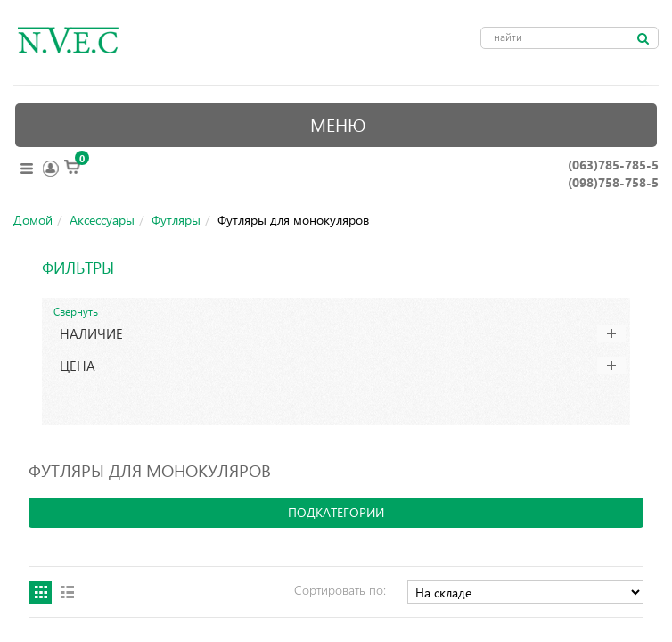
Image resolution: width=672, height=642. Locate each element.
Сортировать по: (340, 590)
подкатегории (336, 512)
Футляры (176, 220)
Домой (33, 220)
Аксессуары (102, 220)
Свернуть (76, 311)
